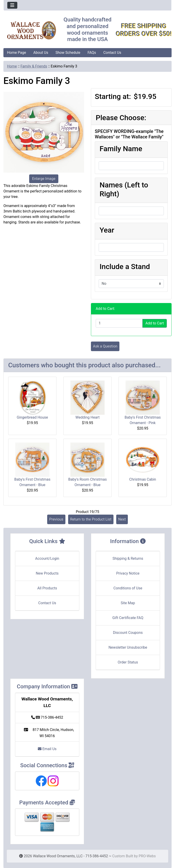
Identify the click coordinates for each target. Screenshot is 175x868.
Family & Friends (34, 66)
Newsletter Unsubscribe (128, 647)
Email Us (47, 749)
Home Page (17, 53)
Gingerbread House (32, 417)
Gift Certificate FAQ (128, 618)
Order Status (128, 662)
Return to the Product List (91, 519)
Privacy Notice (128, 573)
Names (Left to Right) (124, 189)
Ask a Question (105, 346)
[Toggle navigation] (12, 5)
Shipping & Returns (128, 558)
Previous (56, 519)
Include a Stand (125, 267)
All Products (47, 588)
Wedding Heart (87, 417)
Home (12, 66)
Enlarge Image (44, 179)
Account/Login (47, 558)
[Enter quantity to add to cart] (119, 323)
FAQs (92, 53)
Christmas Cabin (143, 479)
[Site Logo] (32, 30)
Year (107, 230)
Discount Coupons (128, 633)
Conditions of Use (128, 588)
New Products (47, 573)
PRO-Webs (147, 856)
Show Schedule (68, 53)
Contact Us (112, 53)
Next (122, 519)
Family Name (121, 149)
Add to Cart (155, 323)
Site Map (128, 603)
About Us (41, 53)
